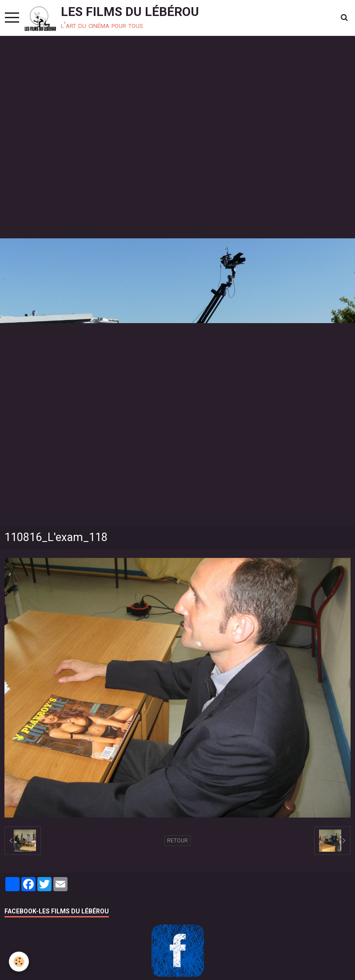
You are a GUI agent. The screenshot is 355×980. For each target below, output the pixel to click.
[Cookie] (19, 962)
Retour (177, 841)
